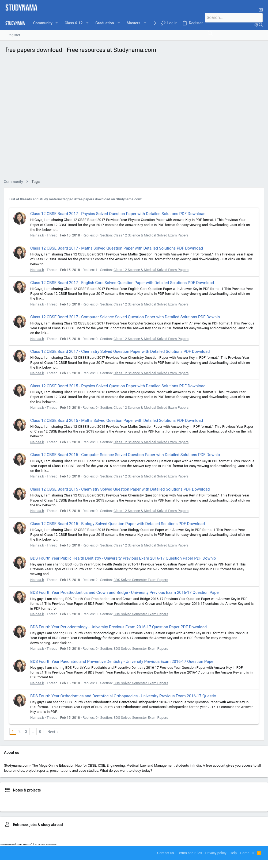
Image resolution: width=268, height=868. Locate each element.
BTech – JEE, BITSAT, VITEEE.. (24, 834)
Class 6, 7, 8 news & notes (20, 799)
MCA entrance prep (244, 834)
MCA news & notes (203, 804)
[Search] (237, 18)
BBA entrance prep (141, 834)
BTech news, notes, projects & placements (154, 799)
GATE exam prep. (216, 834)
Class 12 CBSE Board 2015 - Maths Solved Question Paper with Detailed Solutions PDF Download (118, 420)
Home (245, 853)
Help (233, 853)
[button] (57, 23)
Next (53, 732)
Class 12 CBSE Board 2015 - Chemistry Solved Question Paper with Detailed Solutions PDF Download (122, 489)
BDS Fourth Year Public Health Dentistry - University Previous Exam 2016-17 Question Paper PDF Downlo (125, 558)
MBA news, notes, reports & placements (156, 804)
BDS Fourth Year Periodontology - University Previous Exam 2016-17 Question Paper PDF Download (120, 627)
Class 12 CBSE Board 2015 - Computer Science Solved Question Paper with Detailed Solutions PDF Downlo (127, 455)
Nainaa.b (39, 235)
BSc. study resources (109, 804)
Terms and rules (190, 853)
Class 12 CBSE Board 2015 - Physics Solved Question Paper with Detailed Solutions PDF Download (120, 386)
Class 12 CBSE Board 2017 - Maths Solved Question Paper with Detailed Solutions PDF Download (118, 248)
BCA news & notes (45, 804)
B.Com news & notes (76, 804)
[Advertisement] (134, 118)
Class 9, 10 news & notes (61, 799)
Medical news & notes (205, 799)
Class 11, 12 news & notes (101, 799)
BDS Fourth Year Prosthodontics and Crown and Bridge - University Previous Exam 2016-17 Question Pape (126, 592)
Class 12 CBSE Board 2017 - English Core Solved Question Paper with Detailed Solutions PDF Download (124, 283)
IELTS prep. (71, 839)
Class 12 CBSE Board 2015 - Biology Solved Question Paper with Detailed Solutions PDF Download (119, 524)
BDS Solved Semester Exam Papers (142, 580)
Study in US (135, 839)
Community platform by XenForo (29, 844)
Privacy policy (216, 853)
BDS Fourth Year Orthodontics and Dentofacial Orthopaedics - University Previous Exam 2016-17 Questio (125, 696)
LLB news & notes (236, 799)
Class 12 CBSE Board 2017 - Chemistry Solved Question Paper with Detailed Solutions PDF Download (122, 351)
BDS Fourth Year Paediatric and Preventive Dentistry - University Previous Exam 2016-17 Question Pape (123, 661)
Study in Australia (93, 839)
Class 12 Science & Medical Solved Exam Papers (153, 235)
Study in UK (117, 839)
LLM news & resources (236, 804)
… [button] (35, 732)
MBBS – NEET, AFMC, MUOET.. (72, 834)
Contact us (166, 853)
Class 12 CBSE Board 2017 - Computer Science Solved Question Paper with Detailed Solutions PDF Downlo (127, 317)
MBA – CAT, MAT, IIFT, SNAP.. (179, 834)
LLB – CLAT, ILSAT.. (111, 834)
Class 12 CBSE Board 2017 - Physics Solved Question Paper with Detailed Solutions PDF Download (120, 214)
